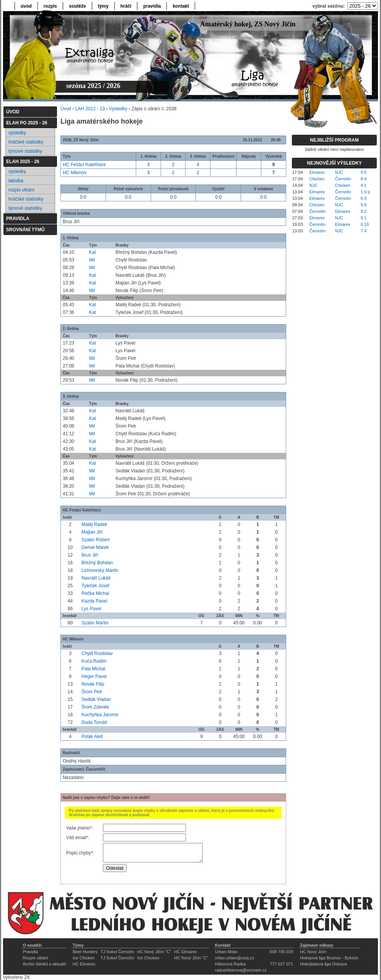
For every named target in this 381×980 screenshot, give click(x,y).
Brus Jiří (90, 555)
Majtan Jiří (92, 532)
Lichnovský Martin (100, 570)
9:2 (364, 211)
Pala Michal (93, 669)
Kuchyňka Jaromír (100, 715)
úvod (26, 6)
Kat (93, 252)
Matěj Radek (94, 524)
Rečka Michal (95, 593)
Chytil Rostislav (97, 653)
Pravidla (30, 952)
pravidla (152, 6)
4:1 (364, 185)
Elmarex (317, 172)
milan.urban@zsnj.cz (234, 958)
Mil (92, 260)
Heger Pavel (94, 676)
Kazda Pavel (94, 601)
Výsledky (118, 109)
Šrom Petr (92, 692)
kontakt (181, 6)
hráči (126, 6)
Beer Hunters (85, 952)
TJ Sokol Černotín (117, 952)
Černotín (343, 179)
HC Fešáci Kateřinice (84, 165)
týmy (103, 6)
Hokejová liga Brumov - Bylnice (329, 958)
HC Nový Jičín (313, 952)
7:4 (364, 231)
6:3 (364, 198)
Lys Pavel (91, 609)
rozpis (50, 6)
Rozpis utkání (35, 958)
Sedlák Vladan (96, 699)
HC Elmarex (185, 952)
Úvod (66, 109)
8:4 (364, 179)
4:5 (364, 172)
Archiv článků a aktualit (44, 964)
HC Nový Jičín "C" (154, 952)
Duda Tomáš (94, 722)
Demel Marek (95, 547)
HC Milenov (75, 173)
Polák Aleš (92, 737)
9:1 (364, 218)
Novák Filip (93, 684)
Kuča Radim (94, 661)
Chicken (317, 179)
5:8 (364, 205)
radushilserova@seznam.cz (241, 970)
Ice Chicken (84, 958)
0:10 (365, 224)
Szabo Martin (95, 623)
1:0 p (365, 192)
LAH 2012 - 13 (90, 109)
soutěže (77, 6)
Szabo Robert (95, 540)
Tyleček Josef (95, 586)
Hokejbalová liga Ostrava (323, 964)
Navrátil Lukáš (96, 578)
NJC (339, 172)
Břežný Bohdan (97, 563)
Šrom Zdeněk (95, 707)
